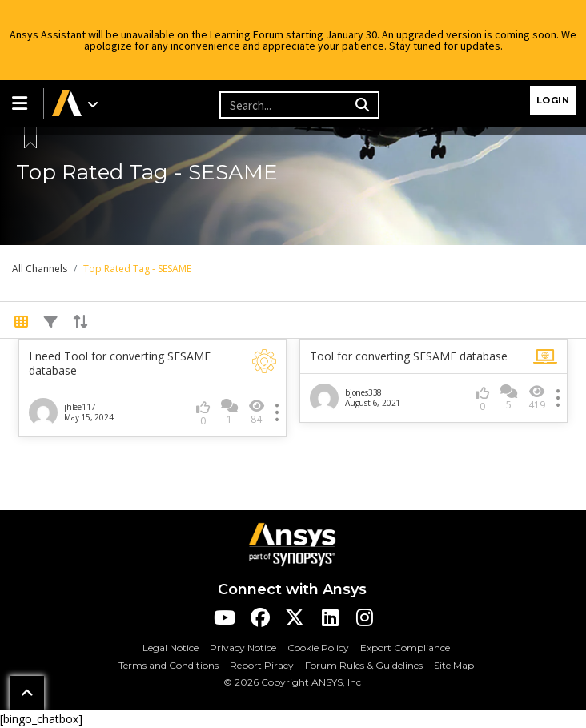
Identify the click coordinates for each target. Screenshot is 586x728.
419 (537, 398)
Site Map (454, 665)
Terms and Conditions (169, 665)
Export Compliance (405, 648)
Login (553, 100)
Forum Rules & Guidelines (364, 665)
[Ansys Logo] (292, 543)
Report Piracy (262, 665)
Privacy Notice (243, 648)
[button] (22, 103)
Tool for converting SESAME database (409, 356)
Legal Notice (171, 648)
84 (257, 412)
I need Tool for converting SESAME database (120, 364)
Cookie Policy (318, 648)
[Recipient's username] (285, 105)
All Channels (40, 269)
